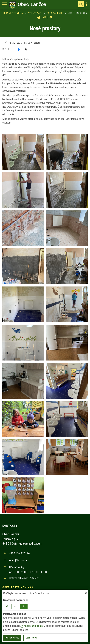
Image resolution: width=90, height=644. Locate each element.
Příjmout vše (12, 638)
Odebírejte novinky (18, 587)
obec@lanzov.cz (18, 560)
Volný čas (35, 13)
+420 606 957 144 (19, 553)
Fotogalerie (55, 13)
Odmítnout (31, 638)
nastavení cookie (31, 626)
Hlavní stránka (13, 13)
